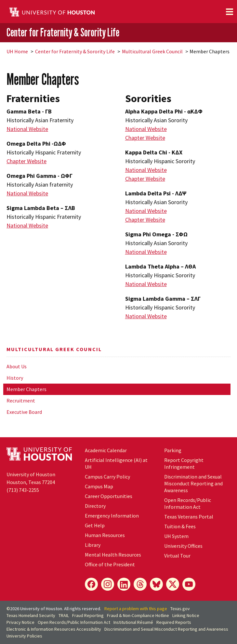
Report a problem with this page (136, 609)
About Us (17, 366)
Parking (173, 450)
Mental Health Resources (113, 555)
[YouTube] (189, 584)
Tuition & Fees (180, 526)
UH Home (17, 51)
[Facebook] (91, 584)
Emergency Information (112, 516)
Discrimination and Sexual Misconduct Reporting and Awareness (193, 483)
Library (93, 545)
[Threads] (140, 584)
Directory (95, 506)
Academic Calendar (106, 450)
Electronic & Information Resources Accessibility (54, 629)
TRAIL (64, 615)
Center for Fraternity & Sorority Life (63, 32)
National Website (27, 129)
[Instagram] (108, 584)
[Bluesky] (156, 584)
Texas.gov (180, 609)
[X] (173, 584)
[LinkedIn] (124, 584)
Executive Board (24, 412)
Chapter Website (26, 161)
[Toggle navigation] (230, 12)
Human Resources (105, 535)
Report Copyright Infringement (184, 463)
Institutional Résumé (133, 622)
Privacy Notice (20, 622)
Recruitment (21, 401)
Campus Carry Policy (107, 477)
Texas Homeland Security (31, 615)
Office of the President (110, 564)
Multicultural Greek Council (152, 51)
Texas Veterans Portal (189, 517)
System (176, 536)
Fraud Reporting (88, 615)
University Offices (183, 546)
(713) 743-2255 (23, 490)
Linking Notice (186, 615)
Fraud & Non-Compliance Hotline (138, 615)
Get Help (95, 525)
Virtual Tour (177, 556)
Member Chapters (26, 389)
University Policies (24, 636)
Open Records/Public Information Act (188, 503)
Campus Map (99, 486)
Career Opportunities (109, 496)
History (15, 378)
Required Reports (174, 622)
